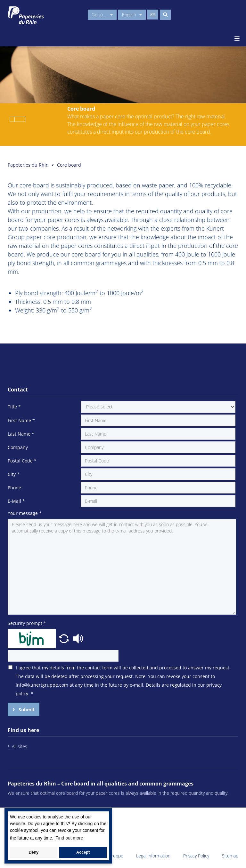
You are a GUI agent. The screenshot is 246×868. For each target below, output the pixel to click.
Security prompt (27, 623)
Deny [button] (34, 852)
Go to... (102, 15)
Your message (25, 513)
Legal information (153, 856)
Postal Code (22, 461)
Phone (14, 488)
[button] (65, 638)
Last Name (21, 434)
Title (14, 407)
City (14, 474)
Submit (26, 710)
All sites (20, 746)
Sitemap (230, 856)
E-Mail (16, 501)
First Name (21, 420)
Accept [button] (83, 852)
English (132, 15)
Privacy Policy (196, 856)
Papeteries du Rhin (28, 165)
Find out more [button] (69, 838)
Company (18, 447)
